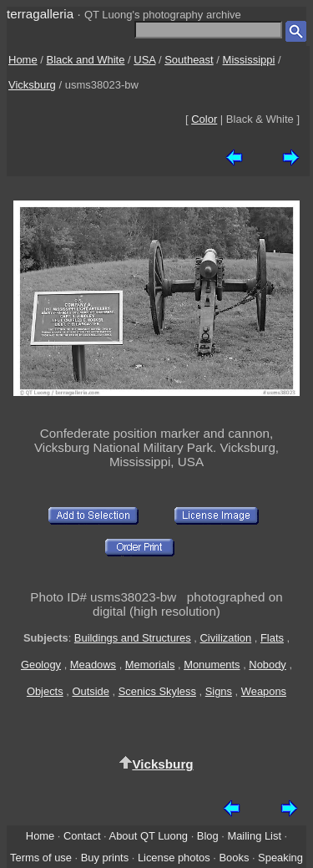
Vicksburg (32, 85)
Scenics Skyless (157, 691)
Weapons (264, 691)
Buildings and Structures (133, 638)
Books (234, 858)
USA (144, 60)
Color (204, 119)
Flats (272, 638)
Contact (82, 836)
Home (23, 60)
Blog (208, 836)
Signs (219, 691)
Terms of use (41, 858)
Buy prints (105, 858)
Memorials (150, 665)
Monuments (212, 665)
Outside (90, 691)
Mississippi (249, 60)
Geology (41, 665)
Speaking (280, 858)
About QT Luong (149, 836)
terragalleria (40, 14)
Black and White (86, 60)
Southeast (189, 60)
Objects (45, 691)
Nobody (268, 665)
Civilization (226, 638)
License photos (174, 858)
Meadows (93, 665)
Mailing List (254, 836)
